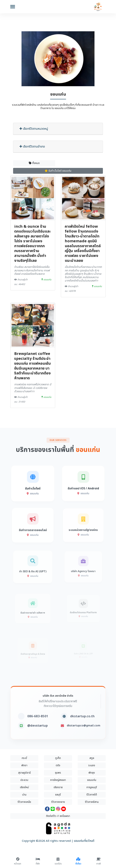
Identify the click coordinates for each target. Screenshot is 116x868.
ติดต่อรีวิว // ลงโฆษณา (58, 816)
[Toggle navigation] (13, 7)
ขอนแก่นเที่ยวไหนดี (84, 841)
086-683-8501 (38, 729)
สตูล (92, 758)
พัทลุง (92, 773)
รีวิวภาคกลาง (58, 802)
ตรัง (58, 765)
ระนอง (92, 765)
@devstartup (38, 738)
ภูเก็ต (58, 758)
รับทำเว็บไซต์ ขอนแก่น (58, 171)
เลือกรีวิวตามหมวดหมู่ (34, 129)
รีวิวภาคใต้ (92, 795)
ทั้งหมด (34, 163)
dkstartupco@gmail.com (84, 738)
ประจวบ (24, 780)
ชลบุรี (58, 795)
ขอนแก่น (92, 780)
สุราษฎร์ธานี (24, 773)
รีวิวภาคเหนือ (24, 802)
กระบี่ (24, 758)
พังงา (24, 765)
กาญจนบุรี (92, 787)
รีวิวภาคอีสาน (92, 802)
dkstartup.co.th (82, 729)
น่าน (24, 795)
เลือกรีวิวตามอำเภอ (32, 147)
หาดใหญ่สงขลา (58, 780)
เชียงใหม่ (24, 787)
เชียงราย (58, 787)
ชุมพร (58, 773)
